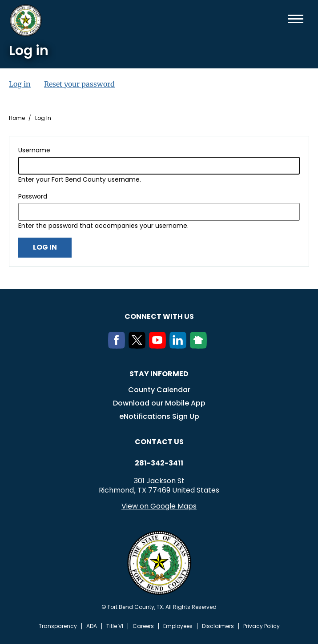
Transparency (58, 626)
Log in (20, 84)
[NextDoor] (200, 346)
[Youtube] (159, 346)
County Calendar (159, 390)
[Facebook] (118, 346)
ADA (92, 626)
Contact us (159, 442)
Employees (178, 626)
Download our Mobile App (159, 403)
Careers (143, 626)
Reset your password (79, 84)
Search (281, 19)
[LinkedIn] (180, 346)
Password (33, 196)
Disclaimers (218, 626)
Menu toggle (296, 19)
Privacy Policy (262, 626)
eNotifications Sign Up (159, 416)
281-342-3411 (159, 463)
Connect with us (159, 316)
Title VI (115, 626)
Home (17, 118)
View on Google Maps (159, 506)
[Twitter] (139, 346)
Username (34, 150)
